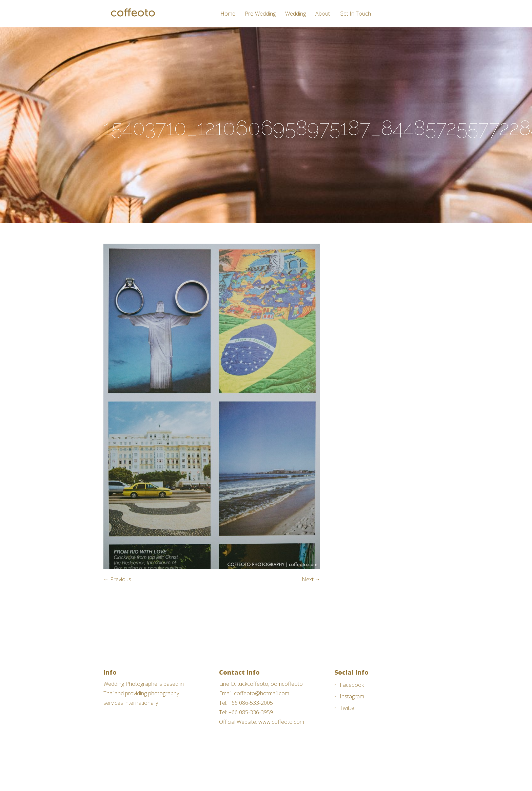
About (323, 14)
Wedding (295, 14)
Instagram (352, 696)
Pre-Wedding (260, 14)
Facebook (352, 685)
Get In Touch (355, 14)
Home (228, 14)
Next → (311, 579)
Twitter (348, 708)
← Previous (117, 579)
